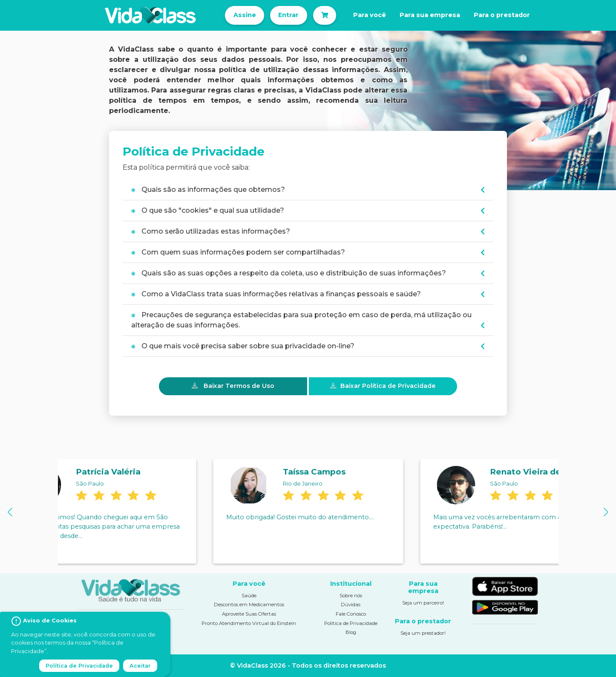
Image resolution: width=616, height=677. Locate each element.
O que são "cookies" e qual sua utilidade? (208, 210)
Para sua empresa (430, 15)
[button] (10, 512)
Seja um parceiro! (423, 603)
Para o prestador (502, 15)
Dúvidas (351, 605)
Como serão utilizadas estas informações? (211, 231)
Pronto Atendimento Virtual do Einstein (249, 623)
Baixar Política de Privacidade (388, 386)
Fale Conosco (351, 614)
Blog (351, 632)
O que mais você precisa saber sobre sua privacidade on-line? (243, 346)
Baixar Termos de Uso (239, 386)
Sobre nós (351, 596)
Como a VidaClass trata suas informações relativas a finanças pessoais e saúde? (276, 294)
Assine (245, 15)
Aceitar (140, 666)
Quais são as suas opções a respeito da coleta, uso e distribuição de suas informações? (289, 273)
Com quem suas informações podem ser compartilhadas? (238, 252)
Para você (370, 15)
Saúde (249, 596)
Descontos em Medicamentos (249, 605)
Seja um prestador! (423, 633)
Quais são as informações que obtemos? (208, 190)
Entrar (288, 15)
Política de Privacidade (351, 623)
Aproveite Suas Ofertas (249, 614)
